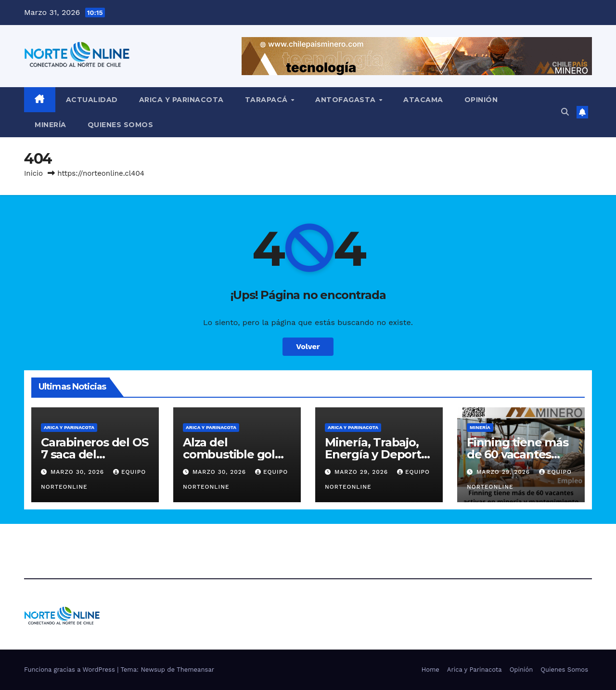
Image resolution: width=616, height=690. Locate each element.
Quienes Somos (121, 125)
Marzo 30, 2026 (78, 472)
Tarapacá (268, 100)
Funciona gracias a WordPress (71, 670)
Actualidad (92, 100)
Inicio (33, 173)
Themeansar (195, 670)
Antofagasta (346, 100)
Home (430, 670)
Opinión (481, 100)
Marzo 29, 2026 (362, 472)
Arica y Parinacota (181, 100)
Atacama (423, 100)
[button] (565, 112)
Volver (308, 346)
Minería (51, 125)
